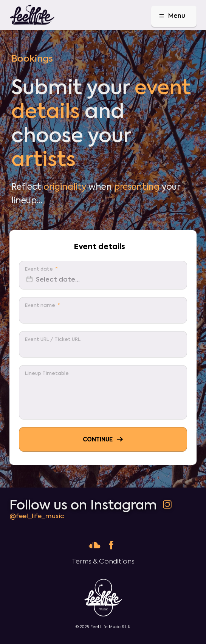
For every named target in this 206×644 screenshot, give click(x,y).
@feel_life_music (37, 516)
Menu (171, 16)
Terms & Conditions (103, 561)
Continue (104, 439)
